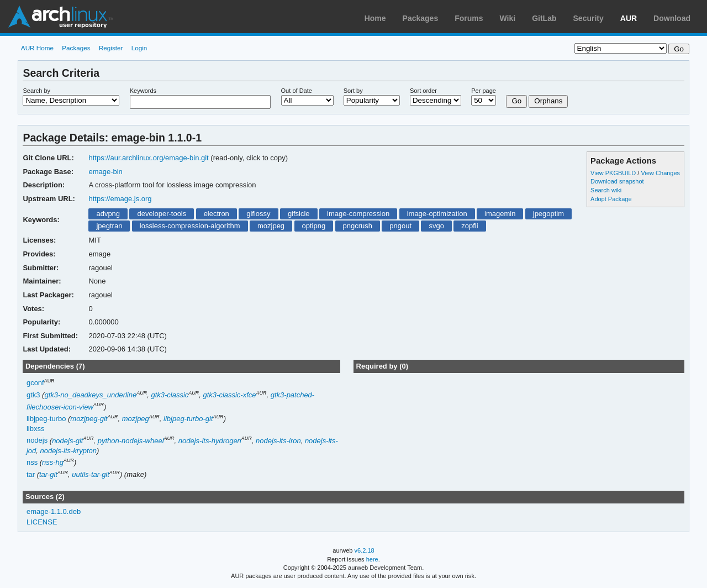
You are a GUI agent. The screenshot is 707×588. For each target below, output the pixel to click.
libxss (35, 429)
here (372, 559)
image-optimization (437, 214)
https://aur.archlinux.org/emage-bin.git (148, 158)
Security (589, 18)
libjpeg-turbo (46, 419)
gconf (35, 383)
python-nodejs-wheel (131, 441)
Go (516, 101)
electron (217, 214)
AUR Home (37, 48)
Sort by (353, 91)
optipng (314, 226)
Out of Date (297, 91)
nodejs (37, 441)
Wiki (508, 18)
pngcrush (358, 226)
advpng (108, 214)
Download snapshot (617, 181)
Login (139, 48)
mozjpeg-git (89, 419)
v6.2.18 (365, 550)
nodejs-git (67, 441)
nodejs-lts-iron (278, 441)
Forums (469, 18)
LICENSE (42, 522)
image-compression (358, 214)
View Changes (660, 173)
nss (32, 462)
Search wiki (606, 190)
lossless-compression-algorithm (190, 226)
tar (31, 474)
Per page (484, 91)
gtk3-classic (170, 395)
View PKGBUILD (614, 173)
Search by (36, 91)
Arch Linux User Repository (61, 17)
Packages (421, 18)
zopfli (469, 226)
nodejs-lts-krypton (68, 451)
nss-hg (53, 462)
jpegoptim (548, 214)
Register (111, 48)
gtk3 (33, 395)
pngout (400, 226)
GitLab (544, 18)
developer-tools (162, 214)
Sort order (423, 91)
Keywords (143, 91)
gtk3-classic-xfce (230, 395)
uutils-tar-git (91, 474)
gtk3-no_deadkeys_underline (90, 395)
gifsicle (299, 214)
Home (375, 18)
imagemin (500, 214)
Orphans (548, 101)
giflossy (258, 214)
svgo (436, 226)
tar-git (48, 474)
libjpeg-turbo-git (188, 419)
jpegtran (109, 226)
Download (672, 18)
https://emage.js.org (120, 199)
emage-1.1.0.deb (54, 511)
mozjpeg (271, 226)
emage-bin (105, 172)
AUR (629, 18)
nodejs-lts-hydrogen (210, 441)
